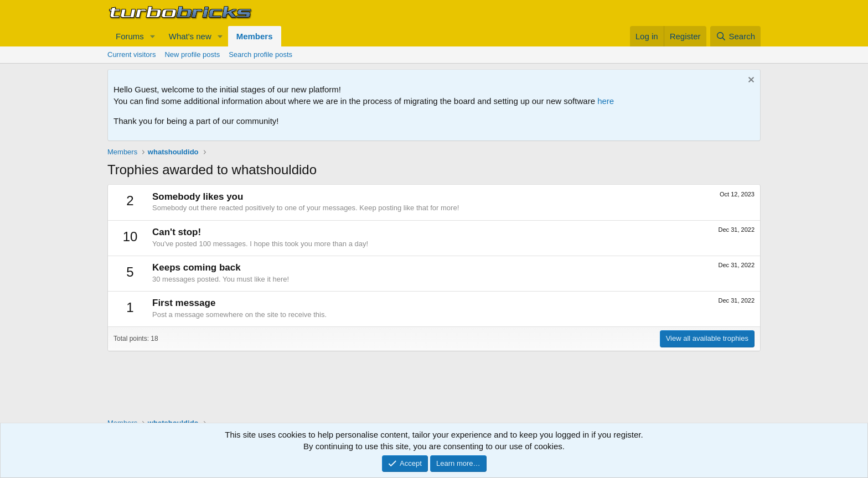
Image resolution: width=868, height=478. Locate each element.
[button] (153, 36)
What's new (190, 36)
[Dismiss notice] (750, 81)
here (606, 101)
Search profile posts (260, 54)
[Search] (735, 36)
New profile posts (192, 54)
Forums (130, 36)
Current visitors (131, 54)
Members (255, 36)
